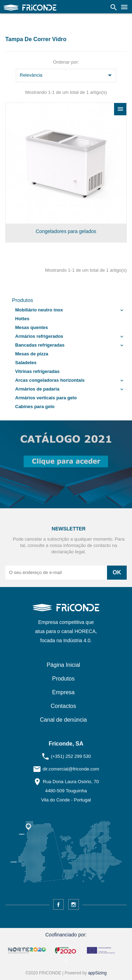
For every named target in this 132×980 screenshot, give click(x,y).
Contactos (63, 706)
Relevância (67, 76)
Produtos (23, 300)
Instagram (74, 904)
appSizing (97, 973)
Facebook (58, 904)
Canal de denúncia (63, 720)
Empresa (63, 692)
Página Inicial (63, 665)
